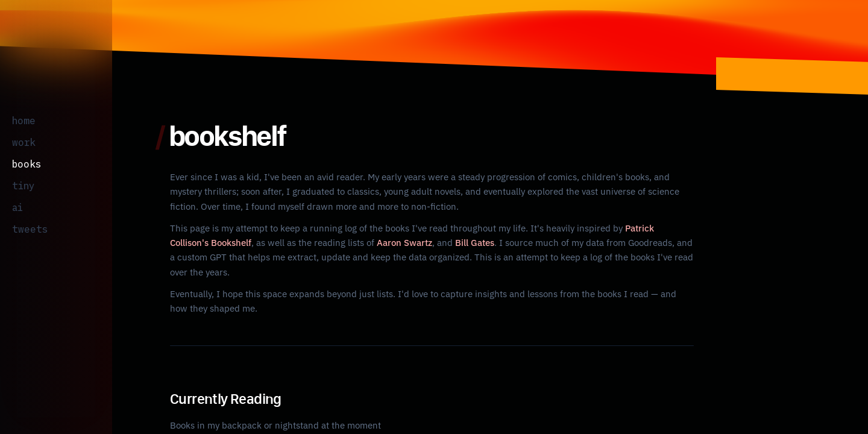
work (22, 142)
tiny (20, 185)
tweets (24, 229)
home (23, 120)
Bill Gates (431, 243)
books (24, 164)
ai (16, 207)
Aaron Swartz (362, 243)
